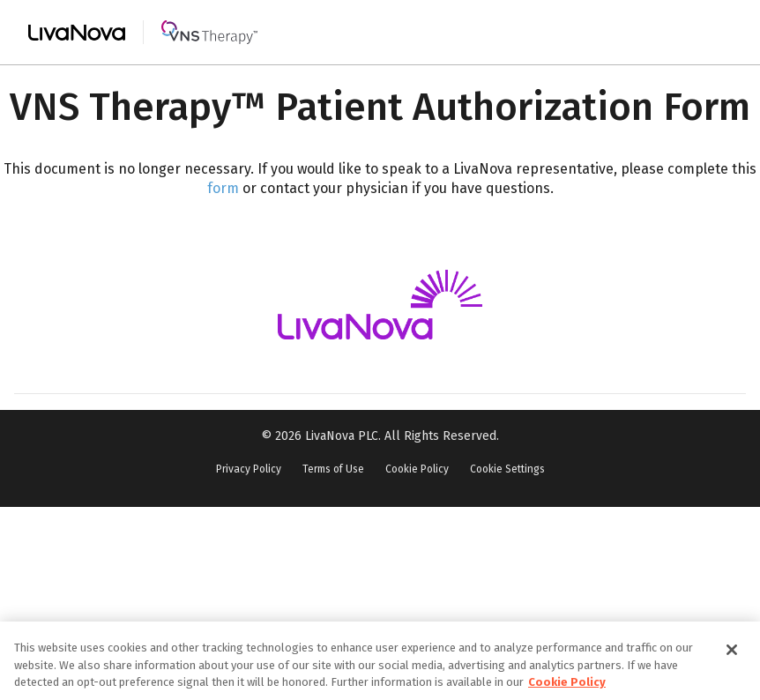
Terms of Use (333, 469)
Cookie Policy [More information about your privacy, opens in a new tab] (567, 682)
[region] (380, 661)
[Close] (732, 650)
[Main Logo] (143, 32)
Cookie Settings (507, 469)
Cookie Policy (417, 469)
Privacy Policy (249, 469)
